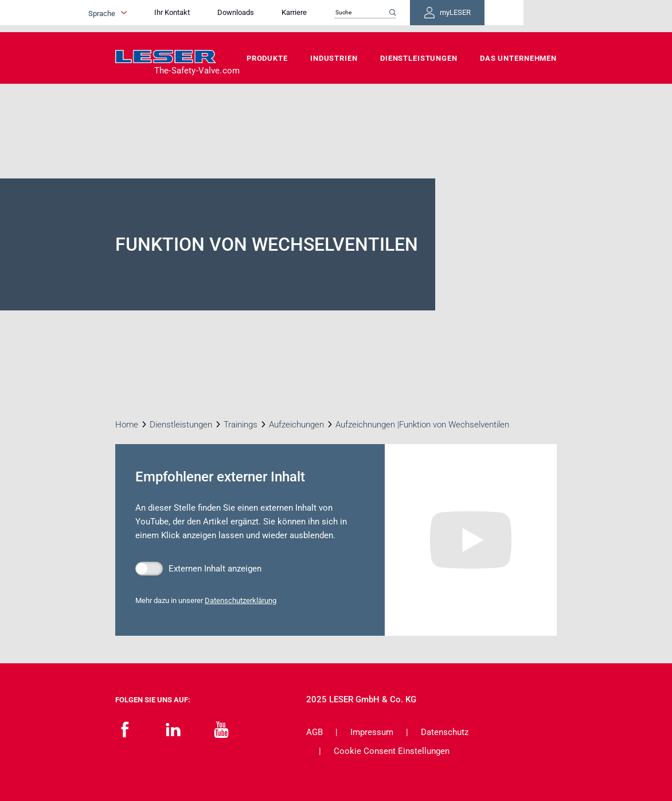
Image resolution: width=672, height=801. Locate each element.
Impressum (372, 732)
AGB (314, 732)
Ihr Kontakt (226, 16)
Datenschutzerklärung (241, 600)
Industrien (334, 58)
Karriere (349, 16)
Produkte (267, 58)
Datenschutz (445, 732)
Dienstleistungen (419, 58)
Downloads (290, 16)
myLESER (519, 16)
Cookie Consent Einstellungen (392, 751)
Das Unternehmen (518, 58)
